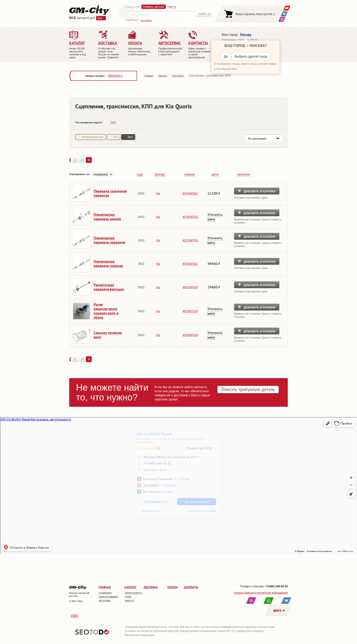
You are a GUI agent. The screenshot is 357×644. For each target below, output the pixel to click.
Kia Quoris (178, 76)
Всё (130, 137)
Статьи (128, 597)
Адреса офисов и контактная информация (261, 593)
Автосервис (105, 601)
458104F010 (190, 287)
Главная (149, 76)
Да (226, 56)
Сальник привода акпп (108, 335)
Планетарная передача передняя (109, 240)
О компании (105, 593)
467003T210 (190, 311)
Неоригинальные (93, 137)
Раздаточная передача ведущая (109, 287)
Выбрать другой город (251, 56)
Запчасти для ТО (133, 593)
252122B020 (146, 20)
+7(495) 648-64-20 (276, 586)
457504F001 (190, 264)
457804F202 (190, 217)
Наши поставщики (108, 597)
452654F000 (190, 335)
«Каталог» (115, 76)
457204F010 (190, 240)
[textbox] (162, 14)
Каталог (163, 76)
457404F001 (190, 193)
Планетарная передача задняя (107, 217)
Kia (100, 18)
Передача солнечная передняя (110, 193)
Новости (129, 601)
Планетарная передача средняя (108, 263)
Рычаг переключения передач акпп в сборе (106, 311)
